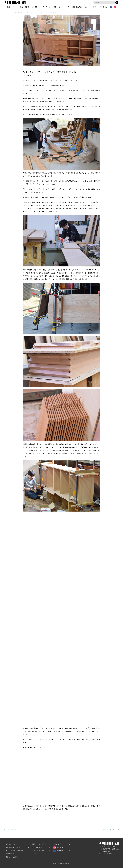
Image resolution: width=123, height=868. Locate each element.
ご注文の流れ (10, 854)
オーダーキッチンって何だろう (15, 851)
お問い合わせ (103, 7)
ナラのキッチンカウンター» (110, 829)
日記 (86, 7)
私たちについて (12, 7)
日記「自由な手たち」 (39, 851)
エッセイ (93, 7)
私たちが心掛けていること (14, 847)
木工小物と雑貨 (77, 7)
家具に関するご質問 (12, 857)
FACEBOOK (59, 851)
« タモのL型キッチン (11, 829)
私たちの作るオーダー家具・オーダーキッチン (36, 7)
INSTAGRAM (60, 847)
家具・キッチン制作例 (62, 7)
